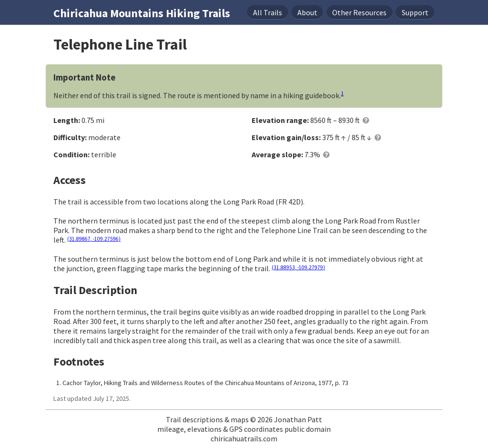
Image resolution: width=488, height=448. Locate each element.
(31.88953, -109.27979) (298, 267)
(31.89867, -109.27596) (94, 239)
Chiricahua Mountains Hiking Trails (142, 13)
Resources (359, 12)
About (307, 12)
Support (415, 12)
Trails (268, 12)
